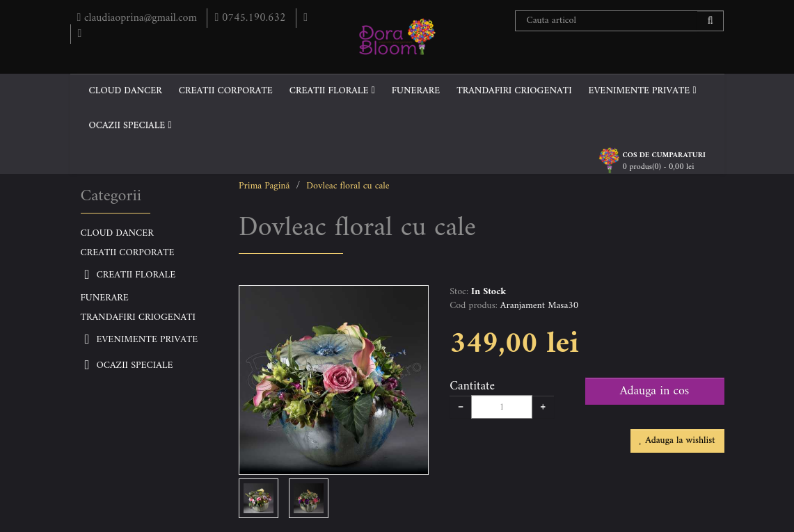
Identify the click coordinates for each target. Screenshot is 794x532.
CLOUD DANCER (126, 91)
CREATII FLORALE (332, 91)
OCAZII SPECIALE (130, 126)
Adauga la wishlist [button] (677, 441)
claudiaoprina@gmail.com (139, 18)
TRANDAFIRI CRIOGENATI (514, 91)
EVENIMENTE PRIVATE (643, 91)
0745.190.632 (252, 18)
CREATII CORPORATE (226, 91)
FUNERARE (416, 91)
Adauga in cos (655, 391)
